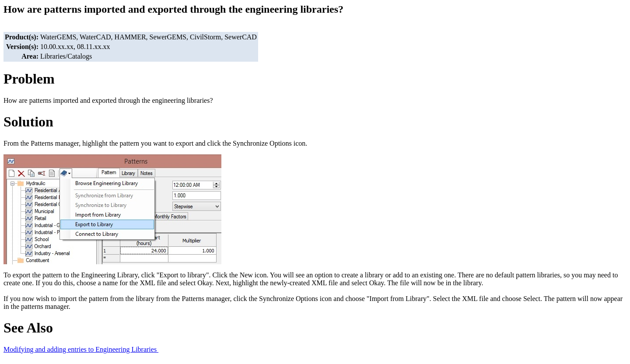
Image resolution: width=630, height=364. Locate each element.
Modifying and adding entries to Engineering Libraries (81, 349)
